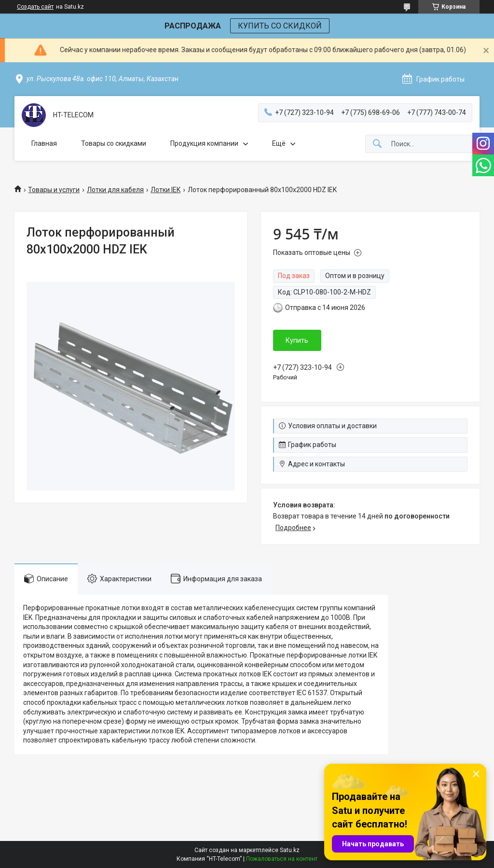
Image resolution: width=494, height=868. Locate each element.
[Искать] (377, 144)
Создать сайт (35, 7)
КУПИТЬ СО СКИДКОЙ (280, 26)
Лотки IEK (165, 190)
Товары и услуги (54, 190)
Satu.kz (290, 850)
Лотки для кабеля (115, 190)
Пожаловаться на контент (282, 859)
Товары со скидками (114, 143)
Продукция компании (204, 143)
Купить (297, 340)
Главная (44, 143)
